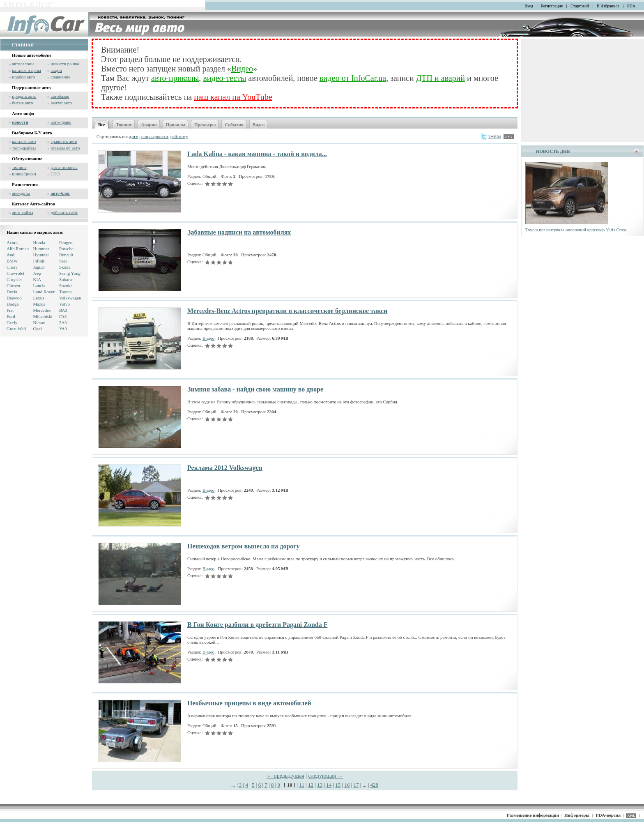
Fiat (10, 310)
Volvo (64, 304)
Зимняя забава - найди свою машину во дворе (255, 389)
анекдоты (21, 193)
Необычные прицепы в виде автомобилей (249, 703)
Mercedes (42, 310)
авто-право (61, 122)
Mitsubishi (43, 316)
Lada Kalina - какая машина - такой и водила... (257, 154)
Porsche (66, 249)
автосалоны (23, 64)
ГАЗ (63, 316)
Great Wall (16, 329)
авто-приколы (175, 78)
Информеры (577, 815)
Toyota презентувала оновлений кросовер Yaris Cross (576, 230)
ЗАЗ (63, 322)
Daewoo (14, 298)
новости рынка (65, 64)
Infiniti (40, 261)
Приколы (176, 124)
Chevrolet (15, 273)
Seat (63, 261)
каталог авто (24, 141)
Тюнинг (124, 124)
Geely (12, 322)
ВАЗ (63, 310)
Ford (11, 316)
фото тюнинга (64, 167)
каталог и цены (26, 70)
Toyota (65, 292)
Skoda (65, 267)
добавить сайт (64, 212)
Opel (38, 329)
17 (356, 785)
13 (320, 785)
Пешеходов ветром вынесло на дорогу (244, 546)
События (234, 124)
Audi (11, 255)
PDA (631, 6)
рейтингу (179, 136)
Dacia (12, 292)
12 (311, 785)
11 (302, 785)
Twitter (491, 136)
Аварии (149, 124)
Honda (39, 242)
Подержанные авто (31, 87)
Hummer (41, 249)
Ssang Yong (70, 273)
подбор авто (23, 77)
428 (375, 785)
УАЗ (63, 329)
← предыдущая (285, 776)
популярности (155, 136)
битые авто (22, 103)
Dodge (13, 304)
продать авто (24, 96)
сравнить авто (64, 141)
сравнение (60, 77)
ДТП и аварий (440, 78)
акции (56, 70)
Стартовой (580, 6)
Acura (12, 242)
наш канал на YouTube (233, 97)
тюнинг (19, 167)
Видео (242, 69)
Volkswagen (70, 298)
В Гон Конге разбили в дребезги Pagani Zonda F (257, 625)
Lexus (39, 298)
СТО (55, 174)
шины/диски (24, 174)
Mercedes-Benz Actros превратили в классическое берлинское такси (287, 311)
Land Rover (44, 292)
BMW (12, 261)
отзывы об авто (65, 148)
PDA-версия (608, 815)
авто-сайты (23, 212)
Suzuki (66, 286)
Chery (12, 267)
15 (338, 785)
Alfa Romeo (18, 249)
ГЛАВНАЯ (23, 45)
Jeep (37, 273)
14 (329, 785)
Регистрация (552, 6)
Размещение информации (533, 815)
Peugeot (66, 242)
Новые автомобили (31, 55)
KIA (37, 279)
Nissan (39, 322)
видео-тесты (224, 78)
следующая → (326, 776)
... (234, 785)
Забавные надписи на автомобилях (239, 232)
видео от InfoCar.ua (353, 78)
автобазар (60, 96)
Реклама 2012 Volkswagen (225, 468)
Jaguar (39, 267)
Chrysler (14, 279)
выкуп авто (61, 103)
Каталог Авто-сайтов (33, 204)
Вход (529, 6)
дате (133, 136)
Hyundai (41, 255)
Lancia (39, 286)
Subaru (66, 279)
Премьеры (205, 124)
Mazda (39, 304)
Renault (66, 255)
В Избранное (608, 6)
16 (347, 785)
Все (102, 124)
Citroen (13, 286)
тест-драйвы (24, 148)
